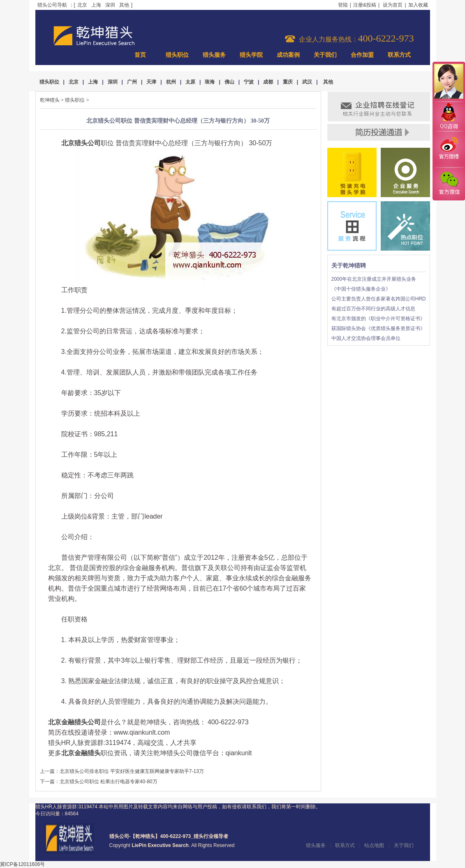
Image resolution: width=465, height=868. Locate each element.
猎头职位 (177, 55)
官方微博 (449, 149)
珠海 (210, 82)
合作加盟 (362, 55)
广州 (132, 82)
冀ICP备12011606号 (22, 864)
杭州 (171, 82)
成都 (268, 82)
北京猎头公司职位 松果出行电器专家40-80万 (109, 782)
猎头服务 (214, 55)
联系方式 (399, 55)
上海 (96, 5)
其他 (124, 5)
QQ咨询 (449, 117)
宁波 (249, 82)
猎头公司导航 (52, 5)
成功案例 (288, 55)
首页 (140, 55)
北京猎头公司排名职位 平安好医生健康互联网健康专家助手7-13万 (132, 771)
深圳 (110, 5)
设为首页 (393, 5)
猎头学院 (251, 55)
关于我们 (325, 55)
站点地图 (374, 845)
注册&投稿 (365, 5)
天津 (151, 82)
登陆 (343, 5)
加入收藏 (418, 5)
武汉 (307, 82)
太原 (190, 82)
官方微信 (449, 184)
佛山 (229, 82)
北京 (82, 5)
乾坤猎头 (50, 100)
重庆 (288, 82)
